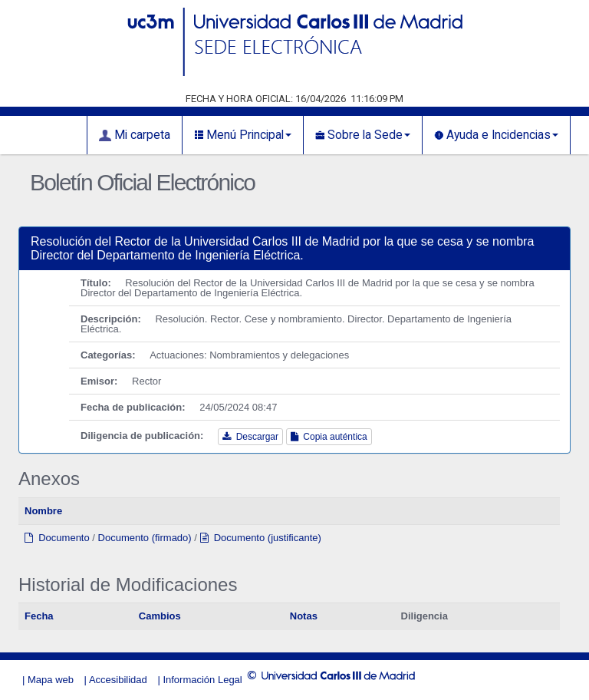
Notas (304, 616)
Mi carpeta (135, 135)
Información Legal (202, 680)
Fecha (39, 616)
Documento (57, 538)
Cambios (160, 616)
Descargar (250, 437)
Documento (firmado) (145, 538)
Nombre (43, 511)
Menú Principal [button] (243, 135)
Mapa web (51, 680)
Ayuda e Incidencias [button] (496, 135)
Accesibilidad (118, 680)
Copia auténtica (329, 437)
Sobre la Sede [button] (363, 135)
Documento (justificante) (261, 538)
